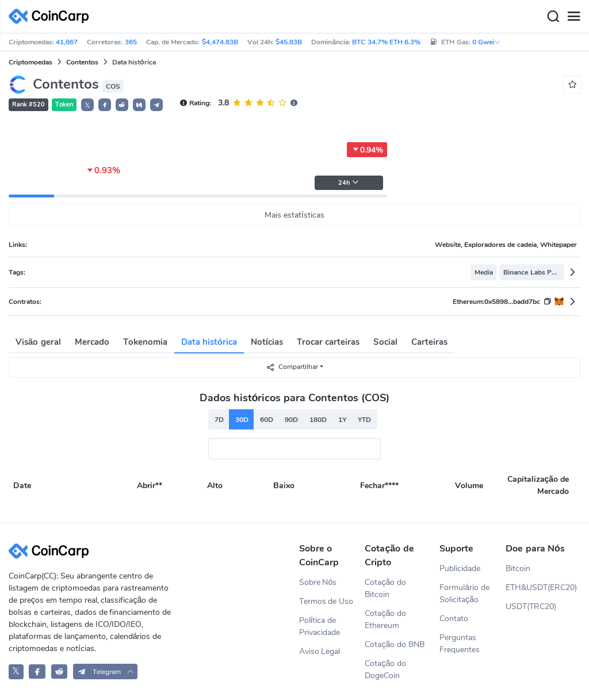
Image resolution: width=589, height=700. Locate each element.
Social (385, 342)
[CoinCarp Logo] (52, 16)
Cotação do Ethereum (385, 619)
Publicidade (460, 568)
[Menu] (573, 17)
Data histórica (209, 342)
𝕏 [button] (87, 105)
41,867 (67, 42)
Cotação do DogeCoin (385, 669)
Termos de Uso (326, 601)
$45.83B (289, 42)
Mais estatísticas (294, 215)
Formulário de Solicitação (464, 594)
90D (291, 420)
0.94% (367, 150)
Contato (454, 619)
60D (267, 420)
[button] (105, 105)
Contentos (82, 62)
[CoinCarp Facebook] (37, 672)
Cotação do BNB (395, 644)
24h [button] (349, 183)
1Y (342, 420)
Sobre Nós (318, 582)
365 (131, 42)
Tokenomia (145, 342)
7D (219, 420)
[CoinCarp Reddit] (60, 672)
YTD (364, 420)
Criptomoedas (30, 62)
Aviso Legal (320, 651)
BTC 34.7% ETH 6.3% (386, 42)
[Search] (553, 17)
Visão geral (38, 342)
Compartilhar (292, 367)
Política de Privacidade (320, 626)
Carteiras (429, 342)
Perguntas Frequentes (460, 644)
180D (318, 420)
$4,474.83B (220, 42)
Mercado (92, 342)
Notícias (267, 342)
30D (242, 420)
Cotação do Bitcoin (385, 588)
